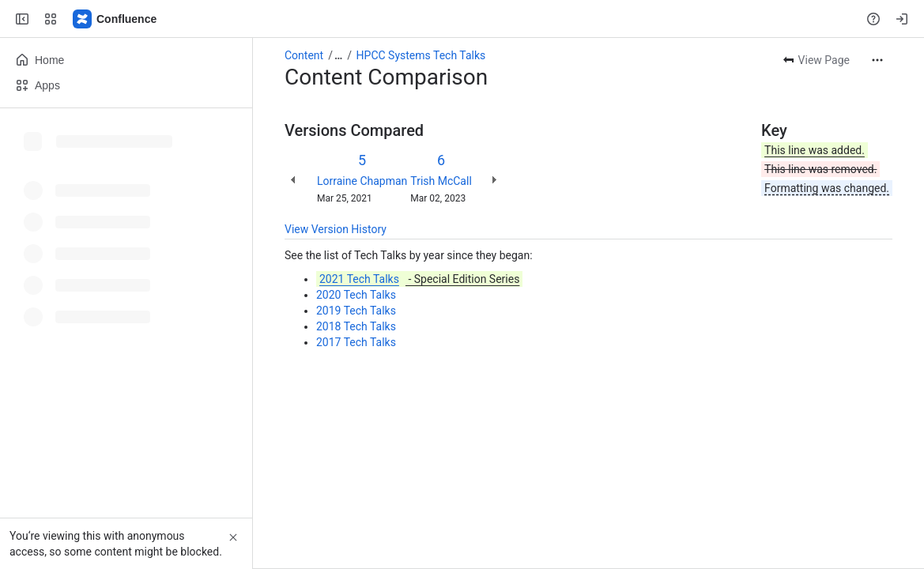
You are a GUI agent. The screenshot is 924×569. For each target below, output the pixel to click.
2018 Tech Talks (356, 326)
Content (304, 55)
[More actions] (877, 60)
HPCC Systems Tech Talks (421, 55)
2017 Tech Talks (356, 342)
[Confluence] (115, 19)
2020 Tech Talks (356, 295)
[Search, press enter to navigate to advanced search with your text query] (459, 19)
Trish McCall (441, 181)
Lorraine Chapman (362, 181)
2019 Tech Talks (356, 311)
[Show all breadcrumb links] (338, 55)
